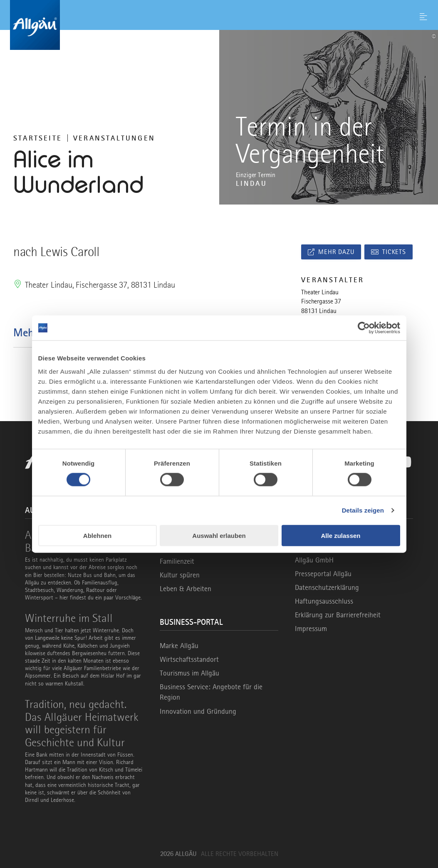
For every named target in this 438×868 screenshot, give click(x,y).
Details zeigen (363, 510)
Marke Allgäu (179, 646)
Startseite (38, 138)
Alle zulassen (340, 535)
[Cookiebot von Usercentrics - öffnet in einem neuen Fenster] (364, 328)
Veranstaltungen (114, 138)
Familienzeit (177, 561)
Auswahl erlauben (219, 535)
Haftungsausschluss (324, 601)
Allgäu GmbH (314, 560)
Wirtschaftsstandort (189, 659)
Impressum (311, 629)
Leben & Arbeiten (186, 589)
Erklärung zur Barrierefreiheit (338, 615)
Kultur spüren (180, 575)
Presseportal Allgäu (323, 574)
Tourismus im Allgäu (189, 673)
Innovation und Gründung (198, 711)
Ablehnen (97, 535)
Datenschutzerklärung (327, 587)
